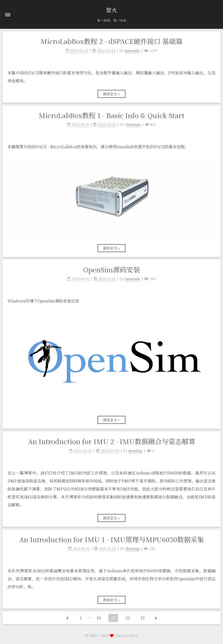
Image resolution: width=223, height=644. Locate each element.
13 (142, 618)
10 (99, 618)
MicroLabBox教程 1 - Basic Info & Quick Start (111, 115)
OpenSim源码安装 (111, 269)
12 (128, 618)
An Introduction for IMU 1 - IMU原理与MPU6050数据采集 (112, 539)
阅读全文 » (111, 94)
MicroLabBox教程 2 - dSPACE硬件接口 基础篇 (111, 41)
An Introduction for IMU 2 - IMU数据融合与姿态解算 (112, 441)
